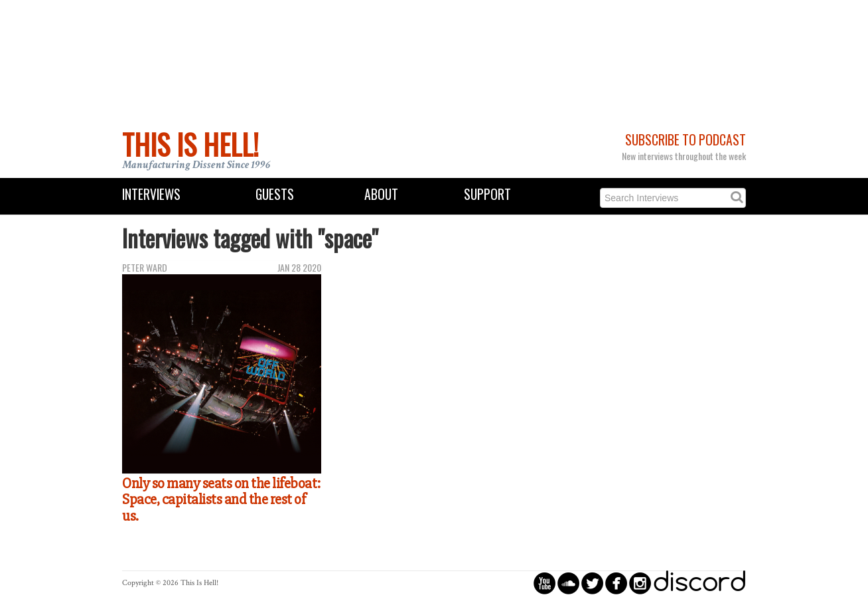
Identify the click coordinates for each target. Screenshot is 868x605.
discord (699, 583)
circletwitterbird (592, 583)
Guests (275, 194)
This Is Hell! (190, 144)
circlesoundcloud (568, 583)
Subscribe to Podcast (686, 140)
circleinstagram (640, 583)
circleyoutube (544, 583)
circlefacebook (616, 583)
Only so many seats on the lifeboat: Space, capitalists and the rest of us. (221, 500)
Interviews (151, 194)
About (381, 194)
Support (487, 194)
